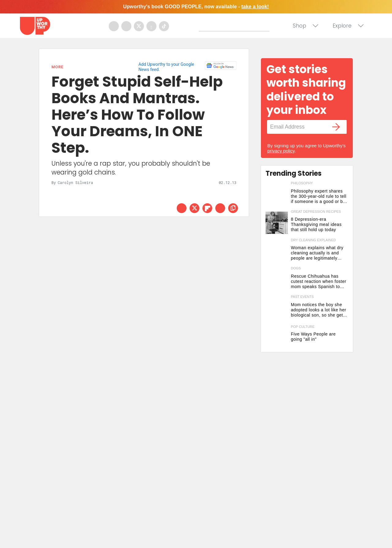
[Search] (236, 25)
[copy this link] (233, 208)
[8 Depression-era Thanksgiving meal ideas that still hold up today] (277, 223)
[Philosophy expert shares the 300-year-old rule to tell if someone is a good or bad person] (277, 194)
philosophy (302, 183)
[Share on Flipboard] (207, 208)
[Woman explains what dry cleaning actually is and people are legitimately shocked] (277, 251)
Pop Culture (303, 327)
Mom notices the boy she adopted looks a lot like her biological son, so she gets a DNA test (319, 310)
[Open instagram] (126, 26)
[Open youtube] (151, 26)
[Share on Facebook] (182, 208)
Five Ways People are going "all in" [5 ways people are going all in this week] (313, 337)
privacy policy (281, 151)
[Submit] (204, 27)
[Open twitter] (139, 26)
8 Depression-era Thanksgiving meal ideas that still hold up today (316, 224)
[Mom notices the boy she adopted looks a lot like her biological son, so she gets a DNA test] (277, 308)
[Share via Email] (220, 208)
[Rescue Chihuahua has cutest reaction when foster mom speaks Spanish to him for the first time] (277, 279)
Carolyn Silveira (75, 182)
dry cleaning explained (313, 240)
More (57, 67)
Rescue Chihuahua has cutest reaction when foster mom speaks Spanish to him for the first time (319, 282)
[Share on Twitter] (194, 208)
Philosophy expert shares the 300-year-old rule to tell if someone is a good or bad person (319, 196)
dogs (296, 268)
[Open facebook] (114, 26)
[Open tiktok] (164, 26)
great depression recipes (316, 212)
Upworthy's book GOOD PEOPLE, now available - (196, 7)
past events (302, 297)
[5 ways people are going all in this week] (277, 336)
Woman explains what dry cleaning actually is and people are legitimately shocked (317, 253)
